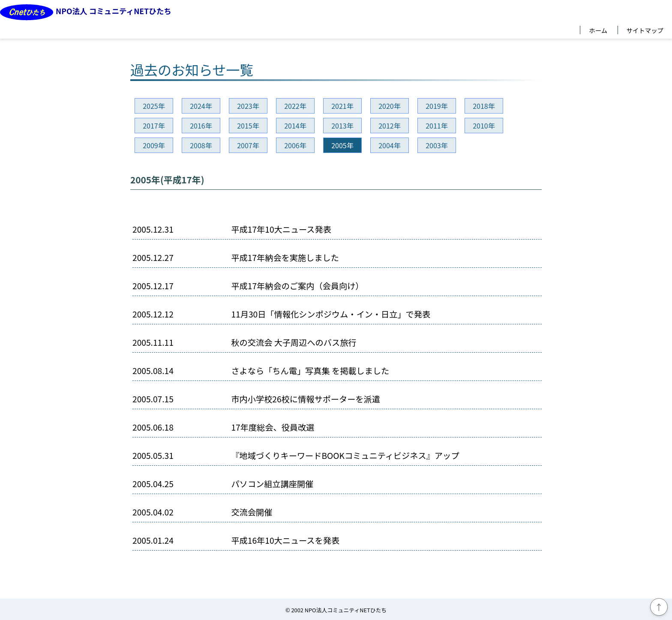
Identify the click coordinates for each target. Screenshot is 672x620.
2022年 (295, 106)
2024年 (201, 106)
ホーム (598, 30)
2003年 (437, 145)
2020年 (390, 106)
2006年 (295, 145)
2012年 (390, 126)
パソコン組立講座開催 (272, 484)
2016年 (201, 126)
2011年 (437, 126)
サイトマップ (645, 30)
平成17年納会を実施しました (285, 258)
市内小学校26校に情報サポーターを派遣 (306, 399)
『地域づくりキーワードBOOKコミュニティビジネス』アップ (345, 456)
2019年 (437, 106)
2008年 (201, 145)
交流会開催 (252, 512)
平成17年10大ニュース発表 (281, 229)
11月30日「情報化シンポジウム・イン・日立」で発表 (331, 314)
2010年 (484, 126)
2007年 (248, 145)
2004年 (390, 145)
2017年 (154, 126)
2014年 (295, 126)
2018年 (484, 106)
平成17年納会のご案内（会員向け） (297, 286)
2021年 (342, 106)
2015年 (248, 126)
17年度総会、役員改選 (273, 427)
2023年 (248, 106)
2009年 (154, 145)
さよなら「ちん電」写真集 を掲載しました (310, 371)
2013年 (342, 126)
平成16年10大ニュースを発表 (285, 541)
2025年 (154, 106)
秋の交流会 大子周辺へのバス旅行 (294, 343)
